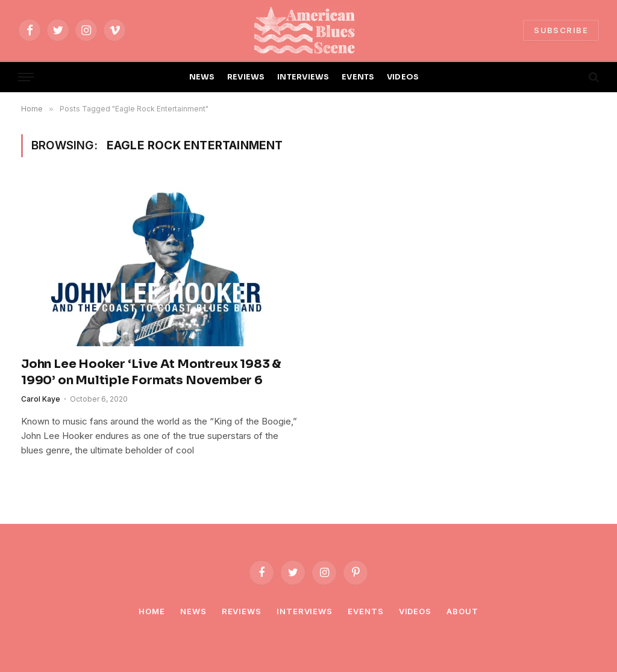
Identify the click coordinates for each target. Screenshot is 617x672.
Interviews (305, 611)
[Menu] (26, 77)
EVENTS (358, 77)
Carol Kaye (41, 399)
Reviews (242, 611)
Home (152, 611)
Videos (415, 611)
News (193, 611)
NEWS (202, 77)
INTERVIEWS (303, 77)
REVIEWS (246, 77)
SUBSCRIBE (561, 30)
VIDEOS (403, 77)
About (462, 611)
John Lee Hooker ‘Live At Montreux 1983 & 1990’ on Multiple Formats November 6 (151, 372)
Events (365, 611)
